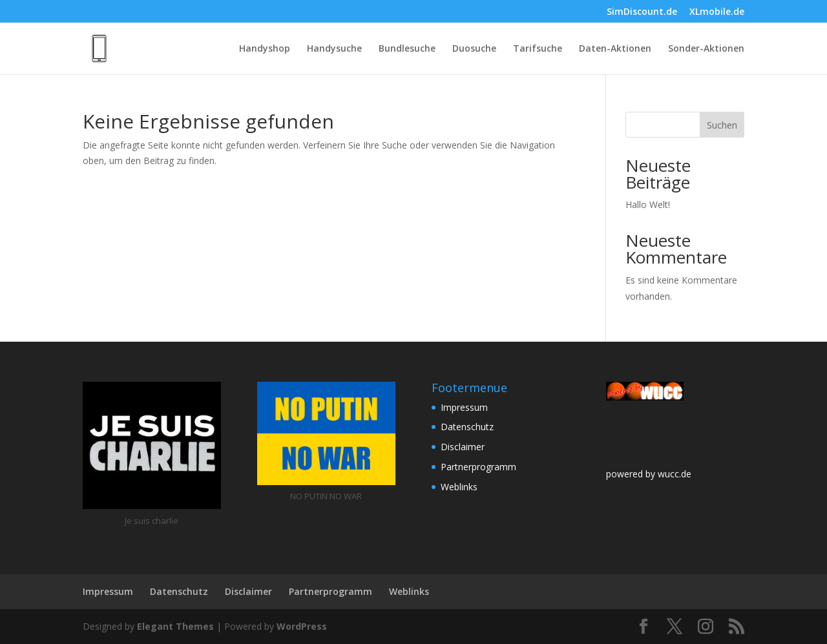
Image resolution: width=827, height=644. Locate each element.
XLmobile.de (717, 12)
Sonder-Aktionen (706, 49)
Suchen (722, 125)
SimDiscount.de (642, 12)
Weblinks (459, 487)
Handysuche (334, 49)
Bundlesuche (407, 49)
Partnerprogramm (478, 467)
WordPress (302, 626)
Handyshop (265, 49)
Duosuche (474, 49)
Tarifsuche (538, 49)
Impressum (464, 407)
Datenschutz (467, 427)
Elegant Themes (175, 626)
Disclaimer (463, 447)
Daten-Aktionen (615, 49)
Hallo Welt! (648, 204)
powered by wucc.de (649, 474)
